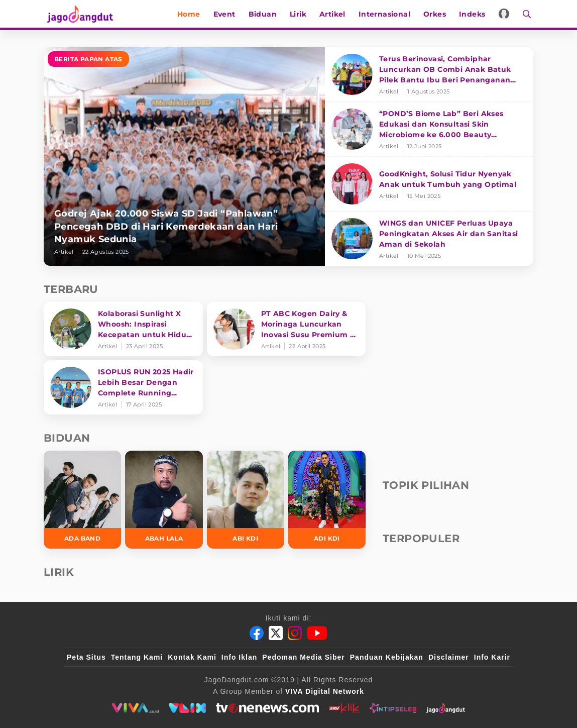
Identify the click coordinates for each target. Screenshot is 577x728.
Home (191, 14)
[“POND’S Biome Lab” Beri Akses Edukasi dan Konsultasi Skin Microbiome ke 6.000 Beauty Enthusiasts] (429, 129)
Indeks (475, 14)
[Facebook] (257, 633)
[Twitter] (276, 633)
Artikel (335, 14)
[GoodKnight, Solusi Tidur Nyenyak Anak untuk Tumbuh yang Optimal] (429, 184)
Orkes (437, 14)
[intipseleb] (393, 708)
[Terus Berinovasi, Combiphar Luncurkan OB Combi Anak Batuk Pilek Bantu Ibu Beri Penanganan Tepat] (429, 75)
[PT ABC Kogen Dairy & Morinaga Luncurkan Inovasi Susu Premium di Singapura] (286, 329)
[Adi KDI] (327, 500)
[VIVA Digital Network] (325, 691)
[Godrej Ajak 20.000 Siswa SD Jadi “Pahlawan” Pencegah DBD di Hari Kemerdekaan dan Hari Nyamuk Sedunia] (184, 157)
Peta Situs (86, 657)
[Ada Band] (82, 500)
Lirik (301, 14)
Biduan (265, 14)
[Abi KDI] (246, 500)
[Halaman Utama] (80, 14)
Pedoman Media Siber (303, 657)
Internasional (386, 14)
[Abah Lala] (164, 500)
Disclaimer (449, 657)
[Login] (506, 14)
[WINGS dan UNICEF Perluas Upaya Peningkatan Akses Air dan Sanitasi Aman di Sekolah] (429, 239)
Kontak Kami (192, 657)
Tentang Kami (137, 657)
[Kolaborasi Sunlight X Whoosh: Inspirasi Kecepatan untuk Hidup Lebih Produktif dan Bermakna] (123, 329)
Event (226, 14)
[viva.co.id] (135, 708)
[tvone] (267, 708)
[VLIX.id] (187, 708)
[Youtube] (317, 633)
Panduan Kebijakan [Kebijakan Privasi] (387, 657)
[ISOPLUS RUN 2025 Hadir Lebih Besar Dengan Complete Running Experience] (123, 387)
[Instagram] (295, 633)
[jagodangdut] (446, 708)
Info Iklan (239, 657)
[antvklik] (344, 708)
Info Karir (492, 657)
